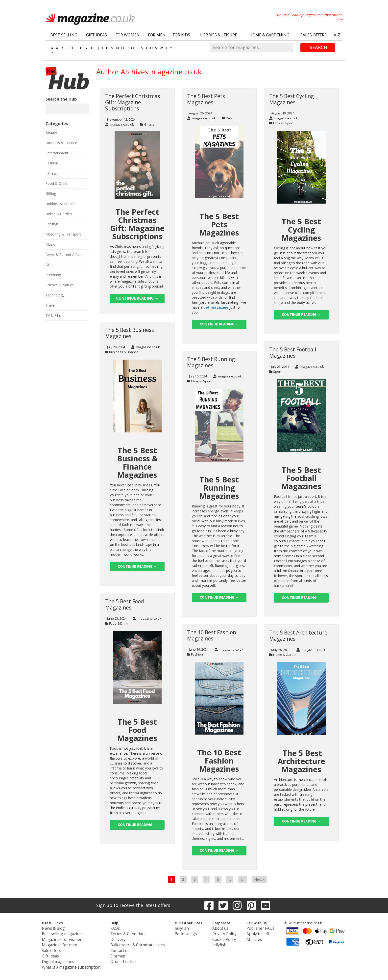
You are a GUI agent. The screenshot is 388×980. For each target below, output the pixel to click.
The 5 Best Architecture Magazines (298, 636)
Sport (289, 123)
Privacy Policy (220, 933)
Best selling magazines (70, 933)
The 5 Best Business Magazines (130, 333)
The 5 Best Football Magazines (293, 353)
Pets (229, 118)
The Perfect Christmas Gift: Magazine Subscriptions (133, 102)
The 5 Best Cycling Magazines (291, 99)
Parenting (53, 275)
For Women (128, 35)
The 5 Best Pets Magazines (206, 99)
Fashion (197, 654)
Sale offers (60, 948)
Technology (55, 295)
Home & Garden (285, 655)
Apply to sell (250, 933)
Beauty (51, 133)
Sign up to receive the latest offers (133, 905)
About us (216, 928)
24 (242, 879)
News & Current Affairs (64, 254)
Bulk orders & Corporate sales (137, 943)
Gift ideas (59, 953)
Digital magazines (66, 958)
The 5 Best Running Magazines (211, 362)
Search (318, 47)
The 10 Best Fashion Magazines (212, 635)
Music (50, 244)
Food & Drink (119, 623)
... (230, 879)
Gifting (149, 124)
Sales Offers (314, 35)
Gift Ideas (97, 35)
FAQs (117, 928)
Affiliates (248, 938)
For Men (157, 35)
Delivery (120, 938)
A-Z (337, 35)
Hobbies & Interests (61, 204)
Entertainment (57, 153)
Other (50, 265)
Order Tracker (124, 958)
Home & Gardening (269, 35)
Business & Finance (124, 352)
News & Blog (62, 928)
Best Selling (64, 35)
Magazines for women (70, 938)
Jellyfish (177, 928)
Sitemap (120, 953)
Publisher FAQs (253, 928)
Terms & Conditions (129, 933)
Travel (50, 305)
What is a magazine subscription (77, 963)
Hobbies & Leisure (218, 35)
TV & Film (53, 315)
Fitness (279, 123)
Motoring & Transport (63, 234)
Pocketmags (182, 933)
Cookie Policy (220, 938)
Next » (259, 879)
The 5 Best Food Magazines (125, 604)
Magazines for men (67, 943)
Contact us (122, 948)
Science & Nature (60, 285)
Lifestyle (52, 224)
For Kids (181, 35)
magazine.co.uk (120, 124)
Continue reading (137, 298)
